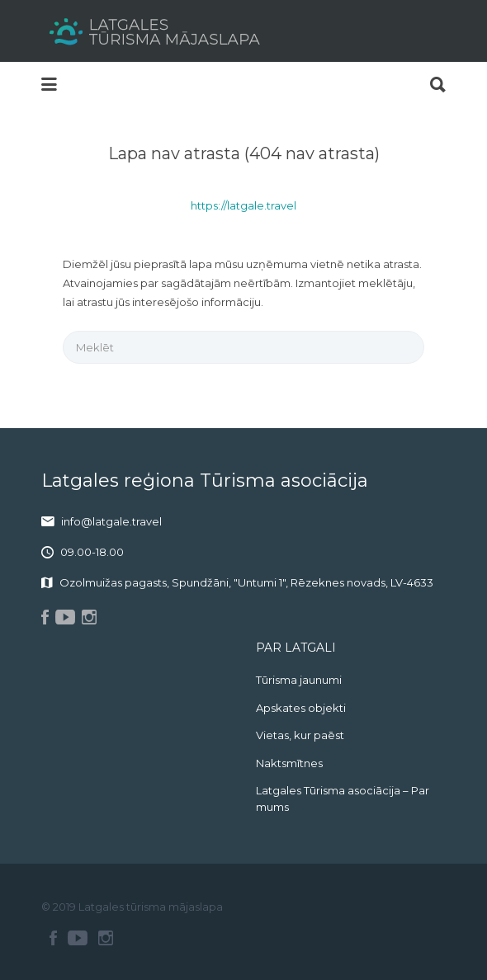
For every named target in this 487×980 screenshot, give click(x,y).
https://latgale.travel (243, 205)
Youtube (78, 938)
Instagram (106, 938)
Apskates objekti (301, 708)
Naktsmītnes (289, 763)
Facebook (53, 938)
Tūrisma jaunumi (299, 680)
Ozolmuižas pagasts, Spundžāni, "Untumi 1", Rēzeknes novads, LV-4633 (246, 582)
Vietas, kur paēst (300, 735)
